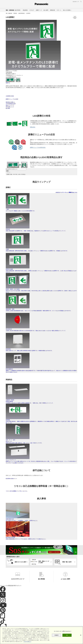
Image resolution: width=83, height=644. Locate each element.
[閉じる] (81, 635)
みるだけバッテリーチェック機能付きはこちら (66, 202)
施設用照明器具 (22, 13)
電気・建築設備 (9, 13)
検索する (8, 83)
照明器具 (15, 13)
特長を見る (33, 137)
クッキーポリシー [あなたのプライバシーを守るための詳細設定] (27, 642)
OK (67, 635)
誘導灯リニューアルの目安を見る (38, 157)
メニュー (75, 17)
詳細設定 (57, 635)
